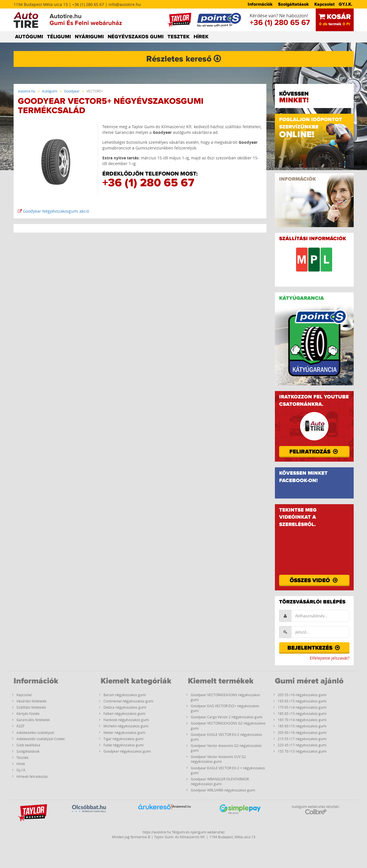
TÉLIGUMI (59, 37)
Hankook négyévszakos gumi (126, 720)
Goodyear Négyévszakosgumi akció (53, 211)
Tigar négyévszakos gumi (123, 739)
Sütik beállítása (28, 745)
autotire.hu (26, 91)
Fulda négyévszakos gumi (124, 745)
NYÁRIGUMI (89, 37)
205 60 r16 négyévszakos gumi (302, 732)
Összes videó (314, 580)
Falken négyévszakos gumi (124, 713)
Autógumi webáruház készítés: (316, 809)
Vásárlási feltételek (31, 701)
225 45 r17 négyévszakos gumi (302, 745)
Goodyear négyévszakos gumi (127, 751)
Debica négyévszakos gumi (125, 707)
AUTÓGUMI (29, 37)
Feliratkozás (314, 452)
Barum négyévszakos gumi (125, 695)
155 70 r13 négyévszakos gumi (302, 751)
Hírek (21, 764)
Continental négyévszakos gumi (128, 701)
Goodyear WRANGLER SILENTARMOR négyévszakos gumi (220, 781)
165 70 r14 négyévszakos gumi (302, 720)
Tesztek (22, 757)
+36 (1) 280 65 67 (280, 23)
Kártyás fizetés (28, 713)
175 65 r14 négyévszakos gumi (302, 707)
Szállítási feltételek (31, 707)
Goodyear (72, 91)
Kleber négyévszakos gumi (124, 732)
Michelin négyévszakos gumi (126, 726)
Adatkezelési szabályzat (35, 732)
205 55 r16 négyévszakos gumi (302, 695)
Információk (260, 4)
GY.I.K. (345, 4)
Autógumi (50, 91)
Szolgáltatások (293, 4)
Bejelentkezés (314, 648)
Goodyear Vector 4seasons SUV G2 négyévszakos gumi (218, 759)
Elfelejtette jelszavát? (330, 658)
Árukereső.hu (182, 806)
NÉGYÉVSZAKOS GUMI (136, 37)
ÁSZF (20, 726)
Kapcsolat (324, 4)
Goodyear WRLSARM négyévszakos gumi (223, 790)
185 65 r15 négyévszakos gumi (302, 713)
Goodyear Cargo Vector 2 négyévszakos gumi (227, 717)
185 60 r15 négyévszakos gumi (302, 726)
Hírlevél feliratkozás (32, 776)
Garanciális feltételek (33, 720)
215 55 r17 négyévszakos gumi (302, 739)
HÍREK (201, 37)
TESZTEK (179, 37)
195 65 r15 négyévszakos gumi (302, 701)
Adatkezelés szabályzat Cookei (41, 739)
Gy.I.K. (21, 770)
